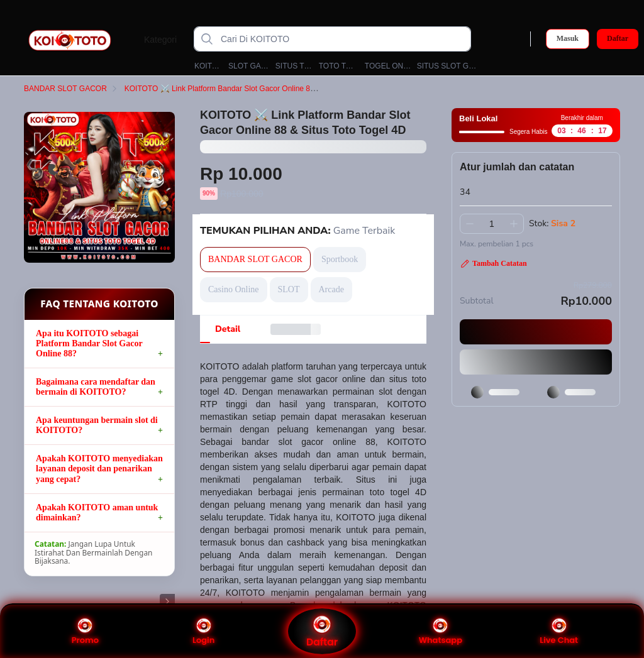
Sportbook (340, 259)
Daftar (618, 39)
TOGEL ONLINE (388, 66)
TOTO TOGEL (339, 66)
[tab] (228, 329)
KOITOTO (208, 66)
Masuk (568, 38)
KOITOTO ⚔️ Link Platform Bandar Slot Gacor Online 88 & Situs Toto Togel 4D (264, 89)
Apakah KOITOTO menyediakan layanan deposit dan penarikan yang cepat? (99, 469)
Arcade (331, 289)
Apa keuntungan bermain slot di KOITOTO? (97, 425)
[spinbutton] (492, 224)
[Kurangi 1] (470, 224)
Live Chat (559, 631)
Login (203, 631)
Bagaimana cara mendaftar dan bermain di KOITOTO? (96, 387)
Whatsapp (441, 631)
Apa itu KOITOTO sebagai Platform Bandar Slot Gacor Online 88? (89, 343)
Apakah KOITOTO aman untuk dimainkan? (97, 513)
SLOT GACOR (249, 66)
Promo (85, 631)
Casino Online (234, 289)
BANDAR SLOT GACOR (73, 89)
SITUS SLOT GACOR (448, 66)
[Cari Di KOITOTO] (342, 39)
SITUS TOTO (294, 66)
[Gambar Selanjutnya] (167, 601)
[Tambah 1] (514, 224)
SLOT (289, 289)
